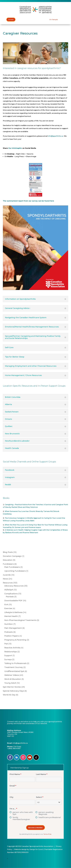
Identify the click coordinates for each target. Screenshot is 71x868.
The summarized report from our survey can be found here (28, 201)
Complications (11, 594)
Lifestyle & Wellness (13, 612)
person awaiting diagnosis (46, 813)
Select (40, 797)
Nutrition (9, 624)
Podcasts (9, 632)
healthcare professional (50, 817)
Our (10, 148)
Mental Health (11, 616)
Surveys (8, 660)
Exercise (8, 608)
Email (13, 786)
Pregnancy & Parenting (15, 640)
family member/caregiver (21, 818)
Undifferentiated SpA (14, 671)
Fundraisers (8, 564)
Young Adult (10, 683)
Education (8, 560)
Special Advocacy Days (13, 691)
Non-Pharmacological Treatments (20, 620)
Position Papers (12, 636)
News (5, 579)
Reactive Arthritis (12, 648)
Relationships (11, 652)
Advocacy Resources (14, 586)
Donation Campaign (12, 556)
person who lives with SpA (23, 813)
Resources (8, 583)
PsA (6, 644)
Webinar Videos (12, 675)
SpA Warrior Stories (12, 687)
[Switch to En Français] (54, 20)
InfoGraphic (17, 148)
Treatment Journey (14, 667)
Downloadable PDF (13, 601)
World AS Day (9, 695)
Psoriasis (10, 597)
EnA (6, 605)
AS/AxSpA (9, 590)
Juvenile (7, 575)
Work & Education (13, 679)
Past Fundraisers (12, 567)
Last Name (42, 774)
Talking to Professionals (15, 663)
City (12, 797)
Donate (11, 20)
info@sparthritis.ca (56, 136)
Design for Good (36, 849)
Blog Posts (8, 552)
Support (8, 656)
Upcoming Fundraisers (15, 571)
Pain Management (13, 628)
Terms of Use (47, 834)
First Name (15, 774)
